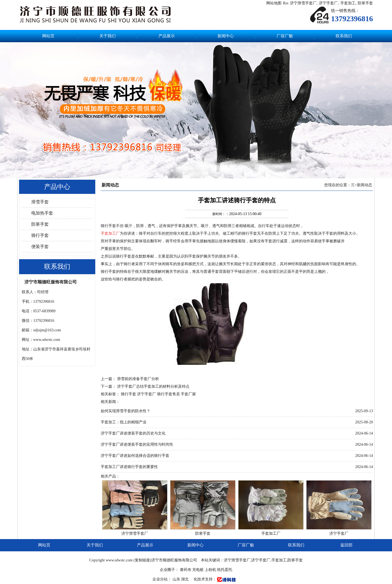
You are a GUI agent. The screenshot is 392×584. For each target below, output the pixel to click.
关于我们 (108, 36)
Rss (286, 3)
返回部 (346, 545)
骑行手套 (40, 235)
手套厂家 (188, 394)
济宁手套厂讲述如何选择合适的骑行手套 (135, 456)
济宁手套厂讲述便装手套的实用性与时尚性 (137, 444)
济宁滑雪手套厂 (303, 3)
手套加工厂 (271, 533)
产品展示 (167, 36)
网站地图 (274, 3)
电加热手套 (42, 213)
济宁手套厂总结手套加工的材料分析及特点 (153, 386)
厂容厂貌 (285, 36)
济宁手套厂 (328, 3)
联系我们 (344, 36)
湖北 (185, 579)
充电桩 (198, 570)
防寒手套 (365, 3)
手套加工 (348, 3)
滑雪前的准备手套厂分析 (138, 379)
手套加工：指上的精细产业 (124, 422)
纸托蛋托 (225, 570)
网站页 (48, 36)
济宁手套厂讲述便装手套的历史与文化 (133, 433)
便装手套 (40, 247)
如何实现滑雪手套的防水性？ (125, 411)
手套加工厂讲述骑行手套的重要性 (129, 467)
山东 (177, 579)
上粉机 (210, 570)
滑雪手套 (40, 202)
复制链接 (142, 560)
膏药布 (186, 570)
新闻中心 (226, 36)
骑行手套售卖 (169, 394)
